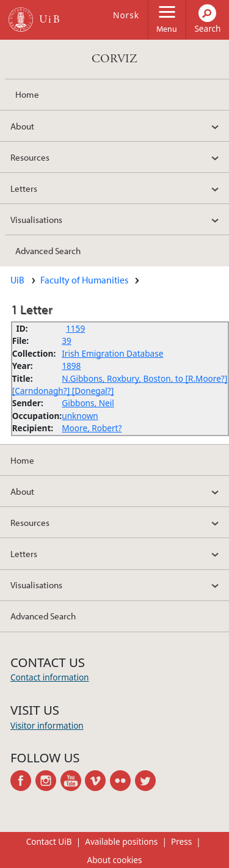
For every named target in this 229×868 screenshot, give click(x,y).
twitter (147, 781)
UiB (17, 280)
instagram (48, 781)
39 (67, 341)
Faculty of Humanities (84, 280)
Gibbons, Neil (88, 403)
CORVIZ (114, 59)
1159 (75, 328)
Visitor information (47, 725)
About (22, 126)
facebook (23, 781)
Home (27, 94)
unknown (80, 416)
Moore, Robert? (92, 428)
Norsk (126, 15)
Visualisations (36, 219)
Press (181, 841)
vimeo (97, 781)
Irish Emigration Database (112, 353)
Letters (24, 188)
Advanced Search (48, 250)
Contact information (50, 677)
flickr (122, 781)
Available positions (121, 841)
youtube (73, 781)
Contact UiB (49, 841)
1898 (71, 366)
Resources (30, 157)
